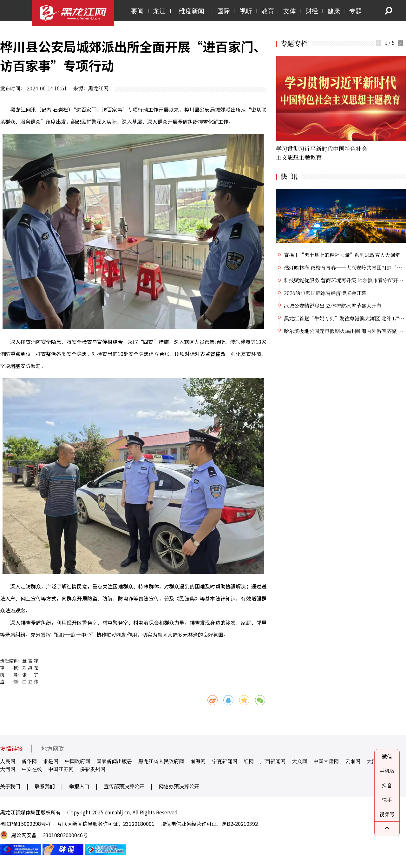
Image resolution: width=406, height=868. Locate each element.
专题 (356, 11)
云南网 (353, 761)
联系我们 (45, 786)
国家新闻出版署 (114, 761)
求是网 (51, 761)
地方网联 (53, 749)
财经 (312, 11)
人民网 (8, 761)
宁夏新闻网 (225, 761)
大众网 (299, 761)
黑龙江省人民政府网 (161, 761)
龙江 (159, 11)
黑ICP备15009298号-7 (25, 824)
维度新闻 (192, 11)
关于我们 (10, 786)
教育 (268, 11)
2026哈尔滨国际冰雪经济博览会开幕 (325, 293)
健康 (334, 11)
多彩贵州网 (93, 769)
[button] (400, 43)
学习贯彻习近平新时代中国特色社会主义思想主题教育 (322, 153)
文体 (290, 11)
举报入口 (79, 786)
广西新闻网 (273, 761)
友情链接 (11, 749)
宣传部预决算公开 (124, 786)
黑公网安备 (24, 835)
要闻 (137, 11)
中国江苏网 (61, 769)
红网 (249, 761)
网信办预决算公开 (179, 786)
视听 (246, 11)
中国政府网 (77, 761)
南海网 (198, 761)
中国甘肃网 (326, 761)
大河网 (8, 769)
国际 (224, 11)
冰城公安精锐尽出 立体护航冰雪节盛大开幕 (333, 306)
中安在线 (32, 769)
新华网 (29, 761)
